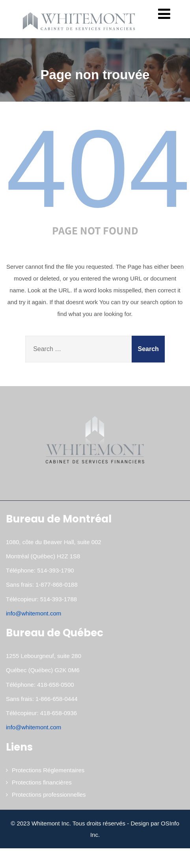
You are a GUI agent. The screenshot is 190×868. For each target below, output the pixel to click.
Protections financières (42, 782)
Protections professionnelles (49, 795)
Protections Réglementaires (48, 770)
